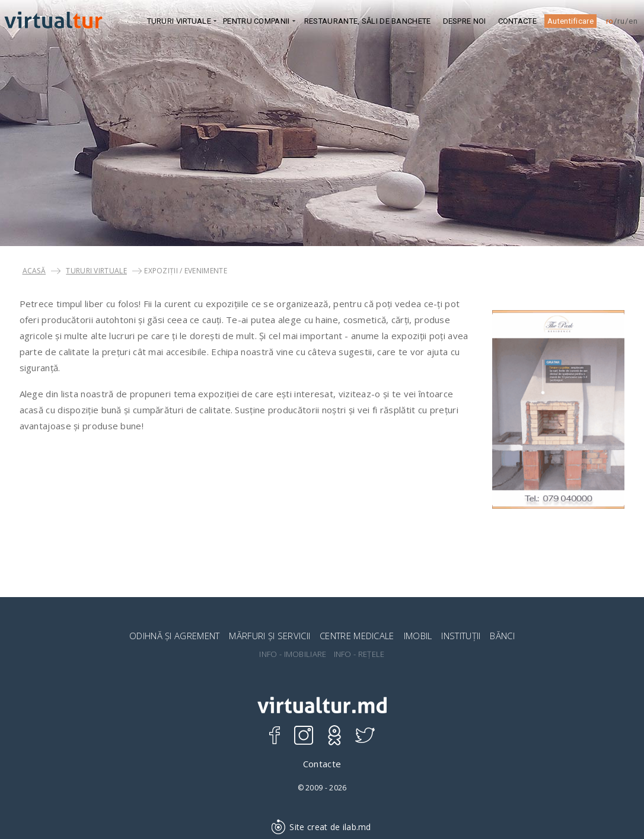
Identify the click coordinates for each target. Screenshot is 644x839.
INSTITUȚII (461, 636)
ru (621, 21)
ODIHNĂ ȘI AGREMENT (174, 636)
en (633, 21)
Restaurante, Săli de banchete (368, 21)
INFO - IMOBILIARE (293, 654)
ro (610, 21)
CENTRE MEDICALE (357, 636)
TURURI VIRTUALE (96, 271)
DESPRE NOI (465, 21)
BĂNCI (502, 636)
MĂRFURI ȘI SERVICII (270, 636)
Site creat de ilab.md (322, 827)
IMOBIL (418, 636)
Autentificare (570, 21)
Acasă (34, 271)
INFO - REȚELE (359, 654)
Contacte (517, 21)
